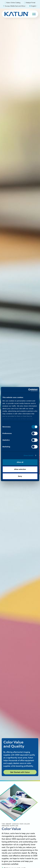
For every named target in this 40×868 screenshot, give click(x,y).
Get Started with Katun (20, 772)
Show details (29, 455)
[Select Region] (15, 6)
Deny (20, 476)
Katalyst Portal (30, 3)
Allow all (20, 462)
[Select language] (33, 6)
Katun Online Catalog (13, 3)
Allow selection (20, 469)
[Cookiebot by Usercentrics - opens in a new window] (28, 390)
